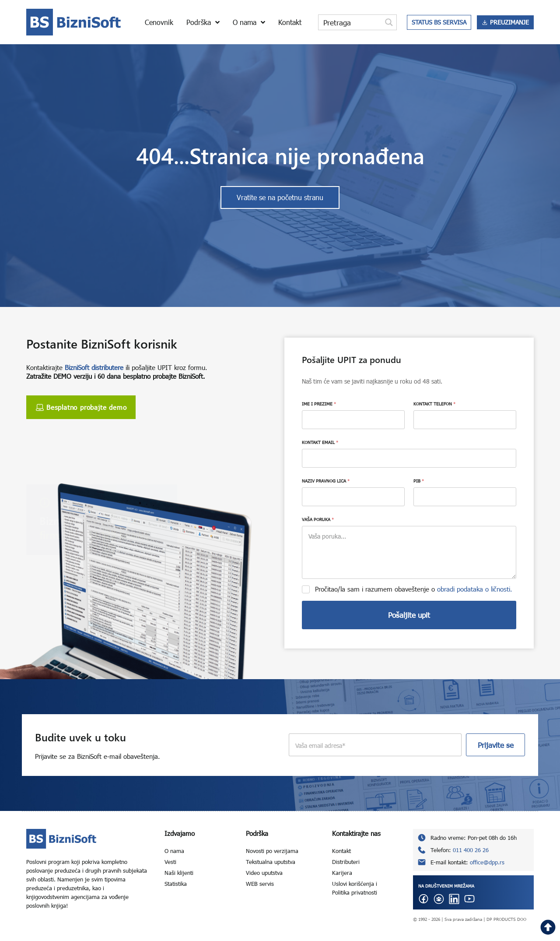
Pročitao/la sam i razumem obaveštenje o (414, 589)
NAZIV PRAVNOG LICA (326, 481)
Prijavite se (496, 745)
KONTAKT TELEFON (434, 404)
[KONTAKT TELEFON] (465, 420)
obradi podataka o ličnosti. (475, 589)
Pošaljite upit (409, 615)
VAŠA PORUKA (318, 519)
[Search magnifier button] (389, 22)
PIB (419, 481)
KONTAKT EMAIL (320, 442)
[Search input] (350, 22)
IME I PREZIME (319, 404)
